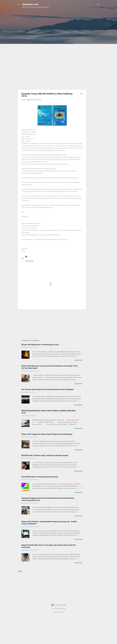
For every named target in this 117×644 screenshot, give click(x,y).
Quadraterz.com (30, 4)
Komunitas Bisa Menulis (45, 164)
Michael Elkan (63, 609)
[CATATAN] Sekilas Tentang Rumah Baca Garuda (40, 477)
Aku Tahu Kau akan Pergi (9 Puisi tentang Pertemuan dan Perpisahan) (48, 389)
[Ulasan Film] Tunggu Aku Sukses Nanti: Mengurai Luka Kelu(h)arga (47, 434)
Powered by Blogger (59, 605)
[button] (81, 94)
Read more (78, 360)
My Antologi (30, 261)
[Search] (98, 5)
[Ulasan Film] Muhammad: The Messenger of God (40, 345)
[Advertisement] (36, 20)
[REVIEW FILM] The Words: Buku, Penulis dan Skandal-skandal (45, 455)
